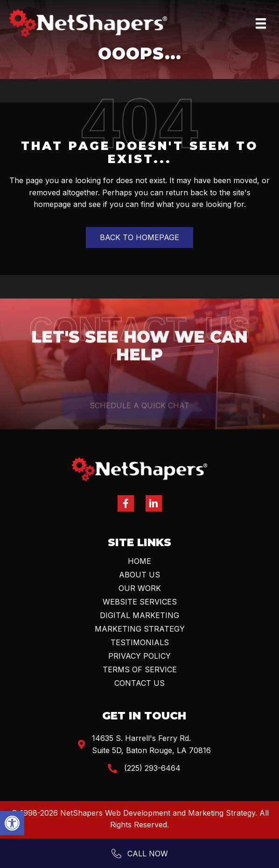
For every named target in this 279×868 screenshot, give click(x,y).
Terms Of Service (140, 669)
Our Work (140, 588)
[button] (12, 823)
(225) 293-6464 (152, 768)
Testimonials (140, 642)
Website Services (140, 602)
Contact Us (139, 683)
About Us (139, 575)
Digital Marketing (139, 615)
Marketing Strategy (140, 629)
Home (139, 561)
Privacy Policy (139, 656)
